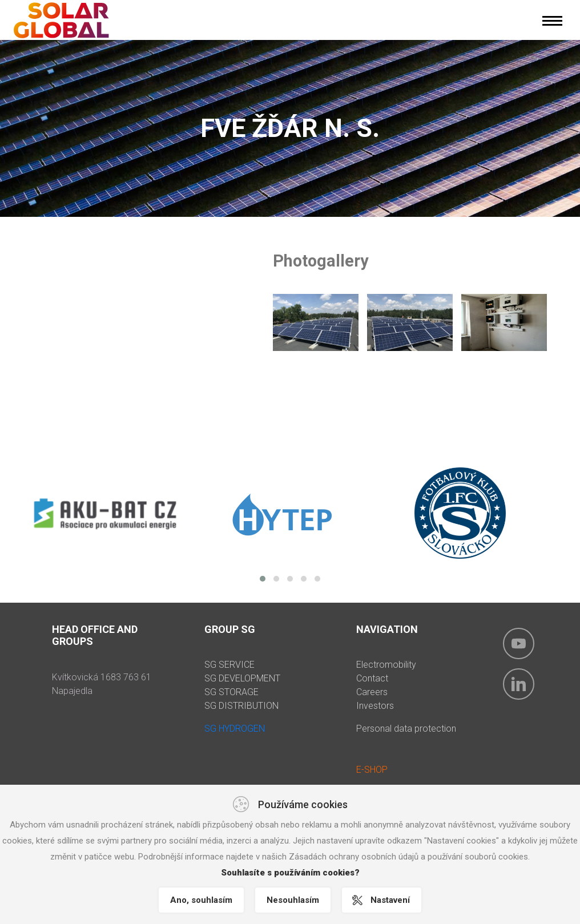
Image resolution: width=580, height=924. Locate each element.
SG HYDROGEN (235, 729)
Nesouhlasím (293, 900)
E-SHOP (372, 770)
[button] (263, 579)
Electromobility (386, 665)
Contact (372, 678)
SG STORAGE (231, 692)
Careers (372, 692)
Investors (375, 706)
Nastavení (390, 900)
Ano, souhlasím (201, 900)
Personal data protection (406, 729)
